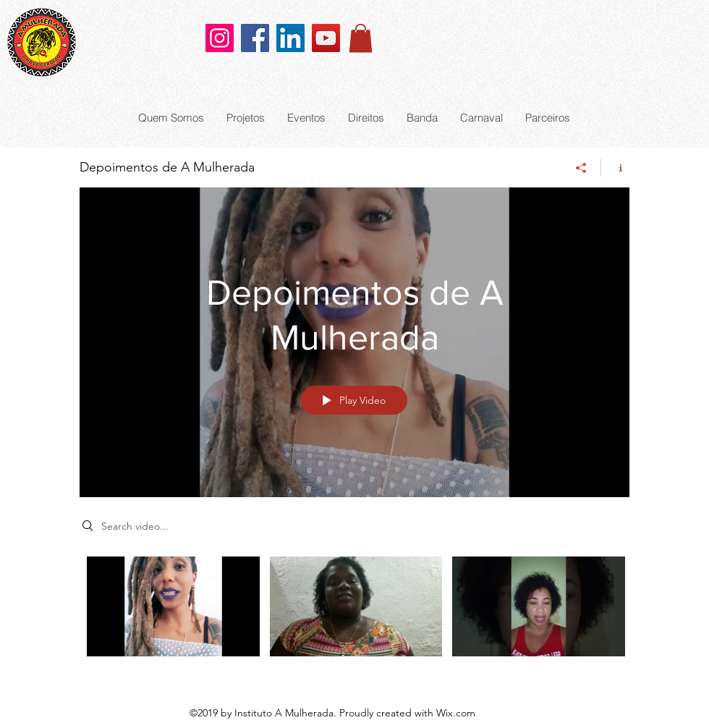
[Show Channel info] (615, 168)
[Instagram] (220, 38)
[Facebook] (255, 38)
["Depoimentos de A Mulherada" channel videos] (354, 617)
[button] (361, 38)
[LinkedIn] (290, 38)
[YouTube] (326, 38)
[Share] (581, 168)
